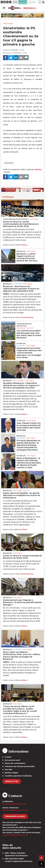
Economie (17, 284)
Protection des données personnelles (20, 766)
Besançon (21, 251)
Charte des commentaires (15, 763)
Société (30, 328)
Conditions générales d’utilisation (18, 776)
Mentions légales (12, 773)
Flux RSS (8, 770)
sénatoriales (9, 163)
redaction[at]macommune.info (14, 804)
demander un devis (15, 816)
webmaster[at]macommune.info (15, 835)
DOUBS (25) (21, 343)
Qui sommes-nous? (13, 760)
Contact (8, 757)
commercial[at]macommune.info (15, 810)
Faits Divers (18, 381)
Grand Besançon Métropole (16, 219)
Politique (8, 24)
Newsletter (12, 781)
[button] (40, 2)
